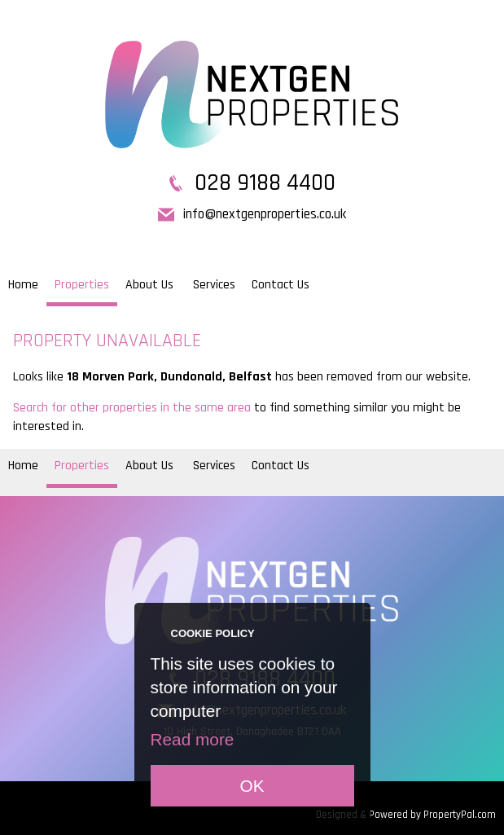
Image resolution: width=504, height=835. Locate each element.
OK (252, 786)
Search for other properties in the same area (132, 408)
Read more (193, 739)
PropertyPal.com (460, 815)
